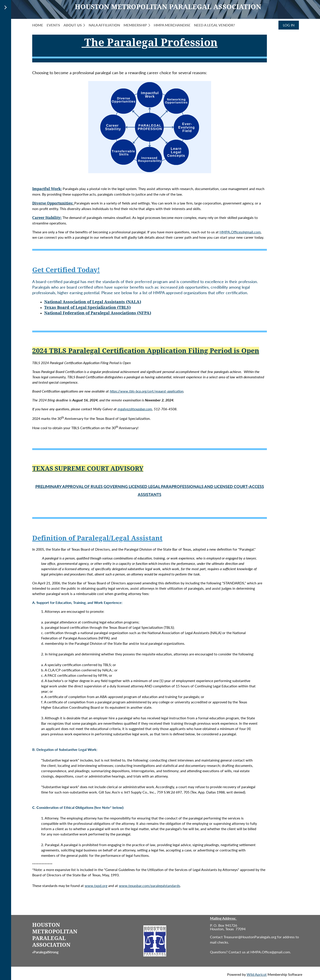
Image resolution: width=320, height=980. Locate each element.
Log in (289, 25)
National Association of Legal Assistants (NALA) (93, 302)
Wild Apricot (257, 974)
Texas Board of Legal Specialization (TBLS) (87, 307)
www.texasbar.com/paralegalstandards (149, 886)
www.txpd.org (96, 886)
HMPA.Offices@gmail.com (240, 232)
